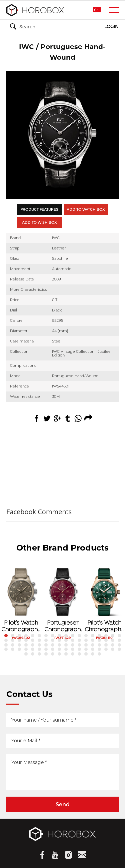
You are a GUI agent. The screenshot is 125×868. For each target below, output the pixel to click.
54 (119, 645)
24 (39, 640)
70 (106, 649)
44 (53, 645)
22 (26, 640)
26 (53, 640)
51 (99, 645)
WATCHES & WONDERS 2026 (63, 27)
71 (113, 649)
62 (53, 649)
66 (79, 649)
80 (73, 654)
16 (106, 636)
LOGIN (111, 27)
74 (33, 654)
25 (46, 640)
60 (39, 649)
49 (86, 645)
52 (106, 645)
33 (99, 640)
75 (39, 654)
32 (93, 640)
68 (93, 649)
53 (113, 645)
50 (93, 645)
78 (59, 654)
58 (26, 649)
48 (79, 645)
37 (6, 645)
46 (66, 645)
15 (99, 636)
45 (59, 645)
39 (19, 645)
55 (6, 649)
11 (73, 636)
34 (106, 640)
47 (73, 645)
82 (86, 654)
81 (79, 654)
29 (73, 640)
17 (113, 636)
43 (46, 645)
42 (39, 645)
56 (13, 649)
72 (119, 649)
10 (66, 636)
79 (66, 654)
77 (53, 654)
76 (46, 654)
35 (113, 640)
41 (33, 645)
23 (33, 640)
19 (6, 640)
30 (79, 640)
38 (13, 645)
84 (99, 654)
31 (86, 640)
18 (119, 636)
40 (26, 645)
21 (19, 640)
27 (59, 640)
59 (33, 649)
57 (19, 649)
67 (86, 649)
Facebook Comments (39, 512)
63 (59, 649)
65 (73, 649)
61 (46, 649)
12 (79, 636)
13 (86, 636)
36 (119, 640)
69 (99, 649)
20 (13, 640)
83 (93, 654)
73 (26, 654)
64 (66, 649)
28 (66, 640)
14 (93, 636)
